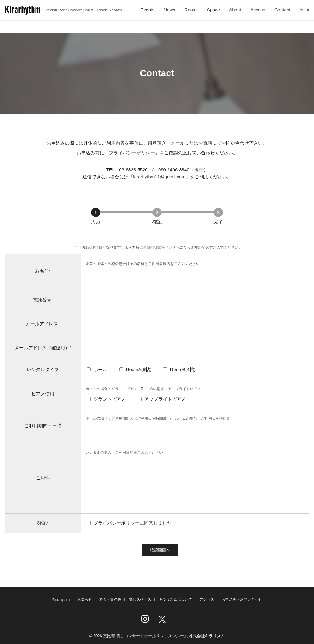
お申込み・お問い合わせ (242, 599)
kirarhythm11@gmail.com (159, 177)
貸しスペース (140, 599)
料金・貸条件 (110, 599)
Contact (282, 18)
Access (258, 18)
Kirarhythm (65, 17)
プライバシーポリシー (132, 153)
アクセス (207, 599)
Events (147, 18)
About (235, 18)
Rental (191, 18)
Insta (304, 18)
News (170, 18)
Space (214, 18)
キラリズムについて (175, 599)
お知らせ (85, 599)
